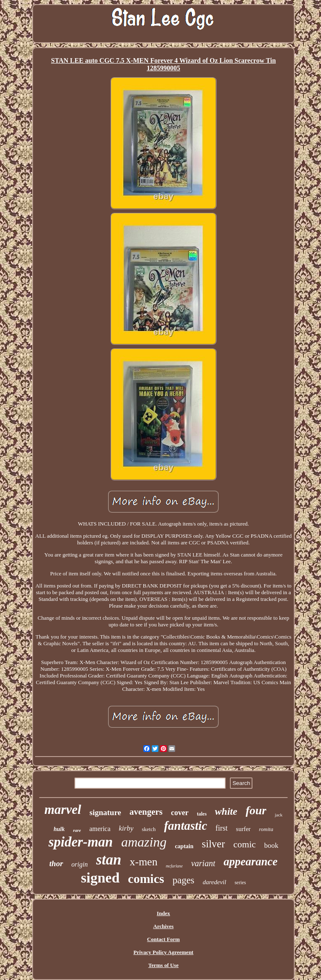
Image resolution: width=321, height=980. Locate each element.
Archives (164, 926)
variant (203, 863)
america (100, 829)
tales (202, 814)
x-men (143, 862)
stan (109, 860)
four (256, 810)
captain (184, 846)
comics (146, 879)
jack (278, 815)
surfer (243, 829)
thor (56, 863)
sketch (149, 829)
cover (180, 813)
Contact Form (163, 939)
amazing (144, 842)
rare (77, 830)
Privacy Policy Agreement (163, 952)
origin (80, 864)
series (240, 883)
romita (266, 829)
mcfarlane (175, 866)
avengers (146, 812)
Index (163, 913)
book (271, 845)
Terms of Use (163, 965)
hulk (59, 829)
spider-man (81, 842)
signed (100, 878)
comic (245, 844)
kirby (126, 828)
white (226, 811)
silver (214, 844)
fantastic (185, 826)
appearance (251, 862)
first (222, 828)
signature (105, 812)
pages (183, 880)
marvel (63, 809)
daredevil (214, 882)
